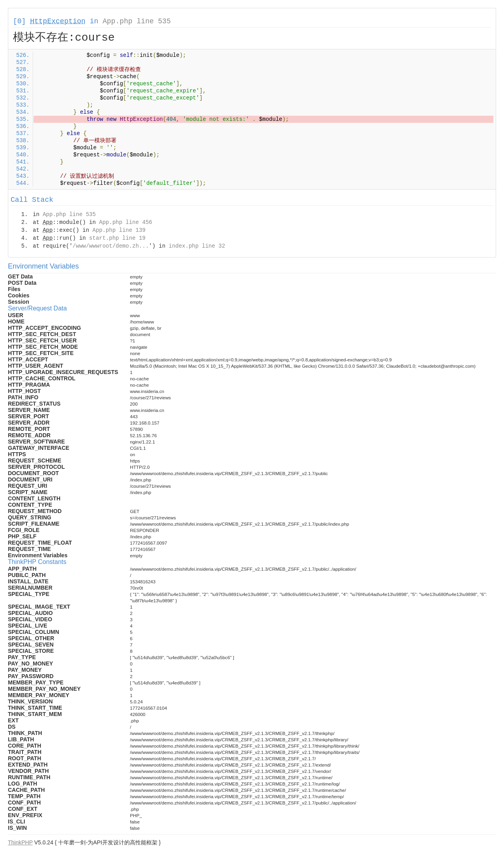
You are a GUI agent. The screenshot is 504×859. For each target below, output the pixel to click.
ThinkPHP (20, 842)
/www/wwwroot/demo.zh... (111, 246)
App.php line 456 (126, 222)
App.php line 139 (119, 230)
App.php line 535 (137, 21)
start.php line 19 (117, 238)
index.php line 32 (197, 246)
